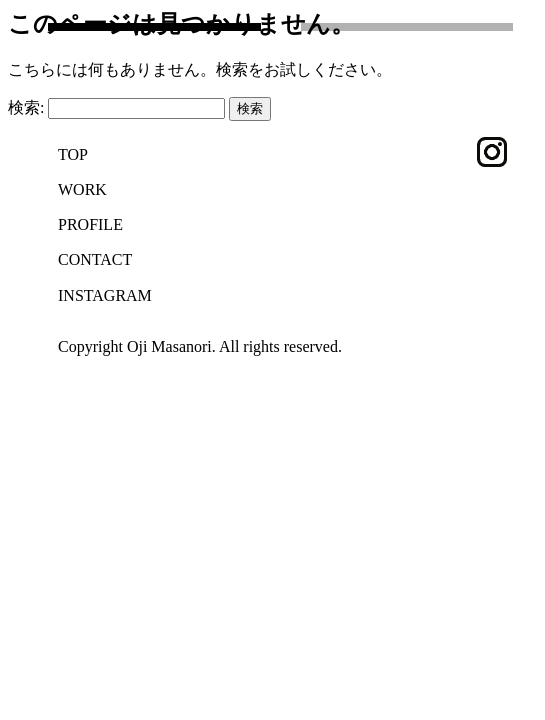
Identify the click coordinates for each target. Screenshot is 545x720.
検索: (26, 107)
